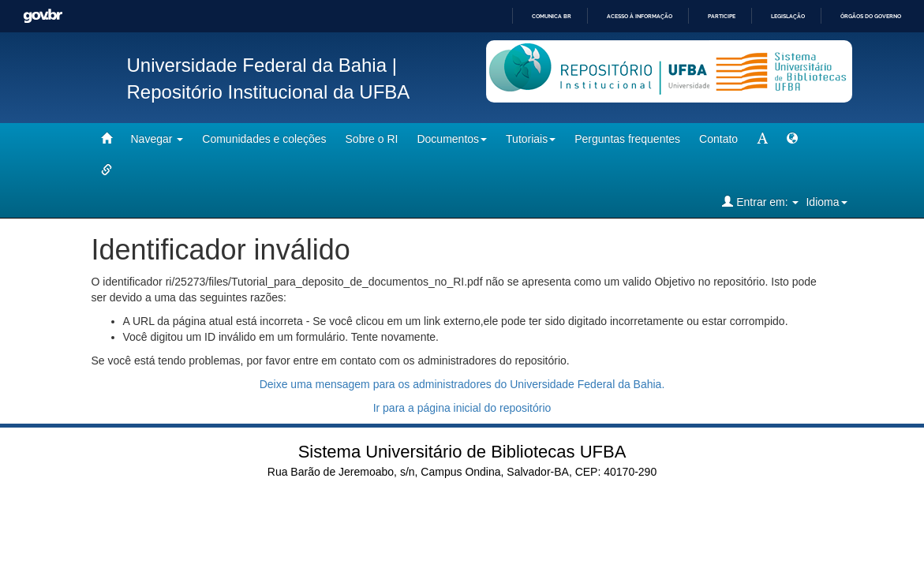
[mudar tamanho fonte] (762, 139)
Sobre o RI (372, 139)
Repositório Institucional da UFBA (269, 92)
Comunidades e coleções (264, 139)
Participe (722, 16)
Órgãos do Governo (871, 16)
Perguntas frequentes (627, 139)
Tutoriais (531, 139)
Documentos (452, 139)
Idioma (826, 202)
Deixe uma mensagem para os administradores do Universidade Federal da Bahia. (462, 384)
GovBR (43, 16)
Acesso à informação (640, 16)
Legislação (788, 16)
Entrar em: (760, 202)
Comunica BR (552, 16)
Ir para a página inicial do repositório (462, 408)
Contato (718, 139)
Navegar (157, 139)
